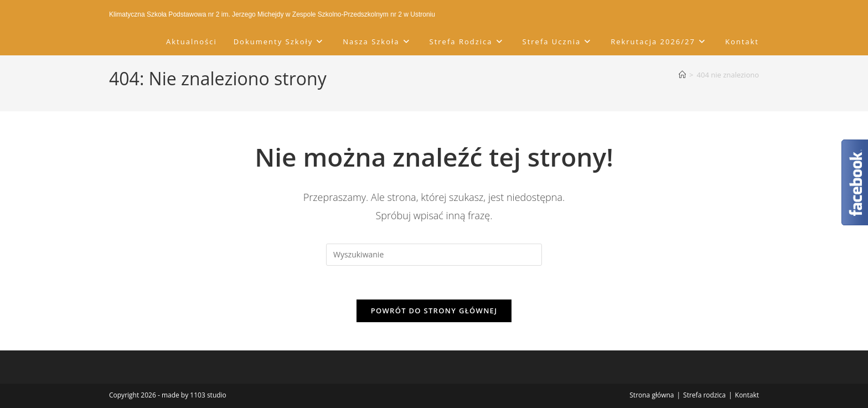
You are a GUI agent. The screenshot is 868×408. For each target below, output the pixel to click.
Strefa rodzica (704, 395)
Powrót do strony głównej (434, 311)
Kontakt (747, 395)
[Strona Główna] (682, 75)
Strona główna (652, 395)
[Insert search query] (434, 255)
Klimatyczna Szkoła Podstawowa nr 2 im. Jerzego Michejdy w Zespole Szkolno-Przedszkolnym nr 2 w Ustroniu (272, 14)
